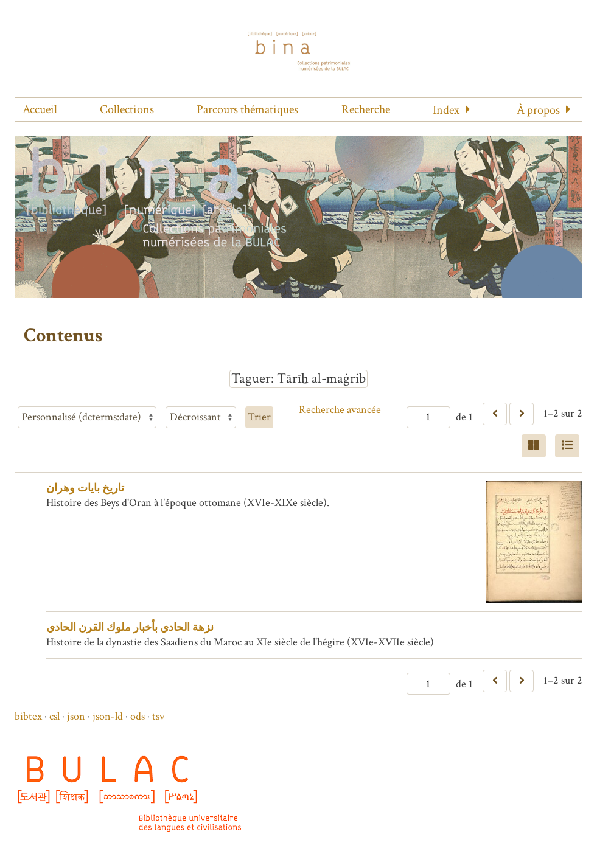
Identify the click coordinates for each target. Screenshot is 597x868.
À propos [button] (538, 110)
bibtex (28, 716)
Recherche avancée (340, 410)
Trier (259, 417)
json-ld (108, 716)
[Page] (428, 417)
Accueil (40, 109)
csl (54, 716)
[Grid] (534, 446)
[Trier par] (87, 417)
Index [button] (446, 110)
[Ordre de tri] (201, 417)
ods (138, 716)
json (76, 716)
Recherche (366, 109)
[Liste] (567, 446)
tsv (159, 716)
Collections (127, 109)
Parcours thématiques (247, 109)
